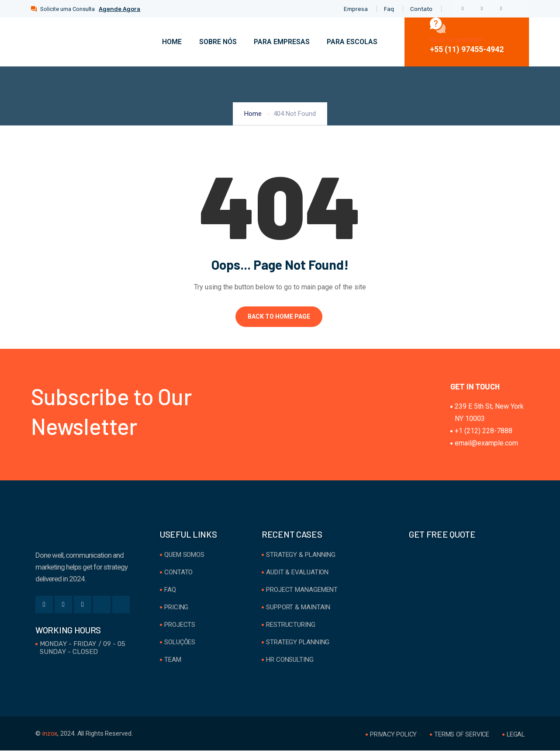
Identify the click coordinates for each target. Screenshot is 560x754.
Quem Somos (184, 558)
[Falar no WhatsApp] (438, 25)
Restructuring (291, 628)
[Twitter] (482, 9)
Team (173, 663)
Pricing (176, 611)
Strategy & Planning (301, 558)
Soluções (180, 646)
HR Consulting (290, 663)
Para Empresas (281, 42)
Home (171, 42)
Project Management (302, 593)
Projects (180, 628)
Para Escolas (352, 42)
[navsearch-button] (395, 40)
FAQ (170, 593)
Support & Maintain (298, 611)
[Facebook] (463, 9)
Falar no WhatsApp (456, 40)
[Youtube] (121, 608)
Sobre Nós (217, 42)
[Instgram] (520, 9)
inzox (50, 737)
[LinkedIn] (501, 9)
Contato (178, 576)
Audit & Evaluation (297, 576)
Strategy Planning (298, 646)
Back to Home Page (279, 316)
